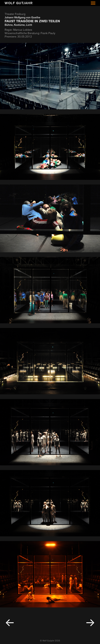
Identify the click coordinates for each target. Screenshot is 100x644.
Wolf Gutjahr (19, 3)
